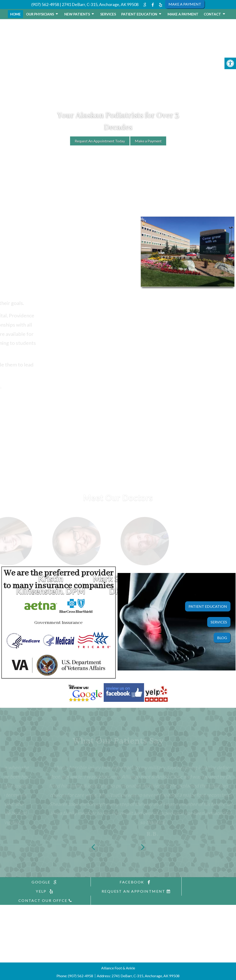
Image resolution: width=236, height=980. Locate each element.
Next (143, 846)
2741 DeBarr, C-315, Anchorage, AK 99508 (100, 4)
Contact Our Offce (118, 891)
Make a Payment (183, 14)
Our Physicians (40, 14)
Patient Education (139, 14)
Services (108, 14)
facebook (118, 882)
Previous (93, 846)
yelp (197, 882)
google (39, 882)
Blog (222, 638)
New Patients (77, 14)
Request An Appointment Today (100, 141)
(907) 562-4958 (45, 4)
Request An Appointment (39, 891)
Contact (212, 14)
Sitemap (78, 974)
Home (15, 14)
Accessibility (97, 974)
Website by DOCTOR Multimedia (137, 974)
